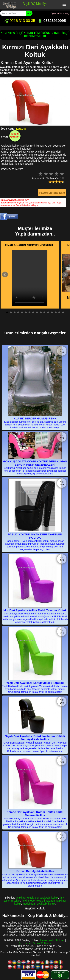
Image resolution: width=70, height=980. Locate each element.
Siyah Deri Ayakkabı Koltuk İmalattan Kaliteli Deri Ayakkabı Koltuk (35, 738)
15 (59, 312)
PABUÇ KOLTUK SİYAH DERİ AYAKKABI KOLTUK (35, 536)
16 (63, 312)
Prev (5, 275)
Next (65, 275)
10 (41, 312)
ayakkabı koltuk (25, 898)
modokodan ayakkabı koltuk (39, 904)
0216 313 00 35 (20, 21)
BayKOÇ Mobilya (35, 4)
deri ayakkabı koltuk (47, 898)
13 (52, 312)
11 (44, 312)
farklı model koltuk (32, 901)
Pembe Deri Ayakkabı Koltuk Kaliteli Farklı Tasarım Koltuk (35, 814)
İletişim (60, 940)
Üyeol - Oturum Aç (60, 14)
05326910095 (52, 21)
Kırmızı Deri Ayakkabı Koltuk (35, 871)
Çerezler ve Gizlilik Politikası (35, 943)
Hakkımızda (47, 940)
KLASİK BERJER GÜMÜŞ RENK (35, 418)
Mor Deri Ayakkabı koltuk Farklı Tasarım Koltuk (35, 610)
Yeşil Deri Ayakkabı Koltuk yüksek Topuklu (35, 683)
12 (48, 312)
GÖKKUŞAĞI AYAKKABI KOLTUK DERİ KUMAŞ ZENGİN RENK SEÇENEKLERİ (35, 463)
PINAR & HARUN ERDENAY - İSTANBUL (30, 245)
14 (56, 312)
